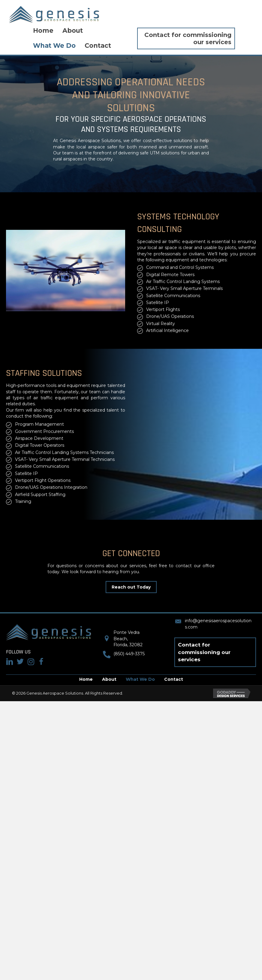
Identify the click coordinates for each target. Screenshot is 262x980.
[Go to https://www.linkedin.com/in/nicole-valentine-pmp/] (10, 662)
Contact (174, 679)
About (109, 679)
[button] (131, 587)
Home (86, 679)
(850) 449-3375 (129, 654)
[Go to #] (20, 662)
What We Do (140, 679)
